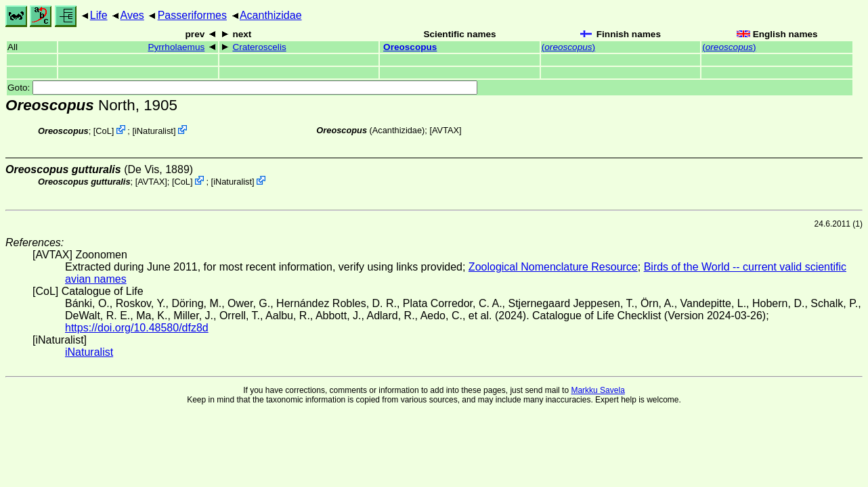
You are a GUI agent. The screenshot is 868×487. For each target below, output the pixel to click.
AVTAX (446, 130)
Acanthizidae (271, 15)
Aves (132, 15)
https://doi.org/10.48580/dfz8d (137, 328)
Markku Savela (598, 390)
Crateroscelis (259, 47)
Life (99, 15)
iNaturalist (154, 131)
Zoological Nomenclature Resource (553, 267)
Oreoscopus (410, 47)
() (568, 47)
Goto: (242, 88)
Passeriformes (192, 15)
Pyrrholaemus (176, 47)
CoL (103, 131)
